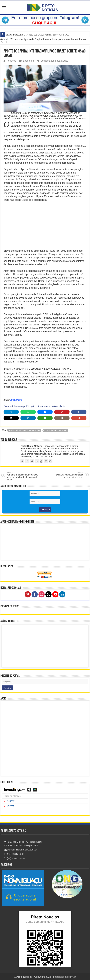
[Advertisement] (45, 226)
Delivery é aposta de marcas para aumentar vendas (68, 475)
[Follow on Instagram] (42, 593)
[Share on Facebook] (79, 412)
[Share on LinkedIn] (28, 418)
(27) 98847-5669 (14, 853)
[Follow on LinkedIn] (62, 593)
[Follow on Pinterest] (28, 593)
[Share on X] (11, 418)
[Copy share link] (62, 418)
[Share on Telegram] (11, 412)
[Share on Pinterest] (62, 412)
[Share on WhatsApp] (28, 412)
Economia (16, 39)
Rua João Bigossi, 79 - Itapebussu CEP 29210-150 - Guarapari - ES (23, 843)
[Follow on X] (48, 593)
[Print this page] (79, 418)
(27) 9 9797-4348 (15, 858)
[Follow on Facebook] (35, 593)
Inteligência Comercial (56, 430)
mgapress (16, 400)
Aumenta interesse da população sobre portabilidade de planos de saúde (22, 476)
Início (5, 39)
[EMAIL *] (45, 501)
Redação (11, 61)
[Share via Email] (45, 418)
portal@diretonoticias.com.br (21, 849)
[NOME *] (45, 493)
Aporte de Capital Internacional (25, 430)
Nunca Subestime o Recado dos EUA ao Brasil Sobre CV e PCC (38, 35)
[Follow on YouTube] (55, 593)
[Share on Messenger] (45, 412)
